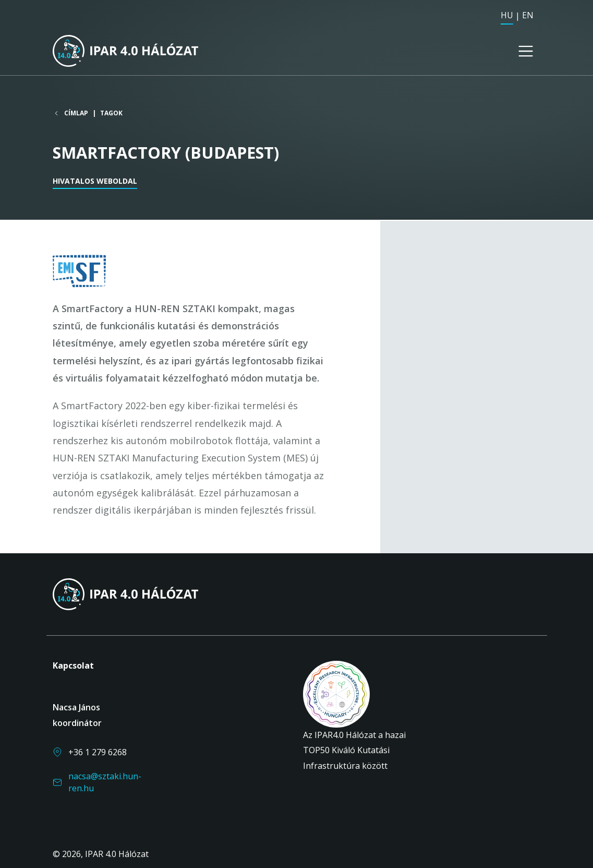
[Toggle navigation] (526, 52)
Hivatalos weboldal (95, 182)
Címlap (76, 114)
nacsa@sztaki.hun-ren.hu (105, 782)
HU (507, 15)
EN (528, 15)
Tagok (111, 114)
